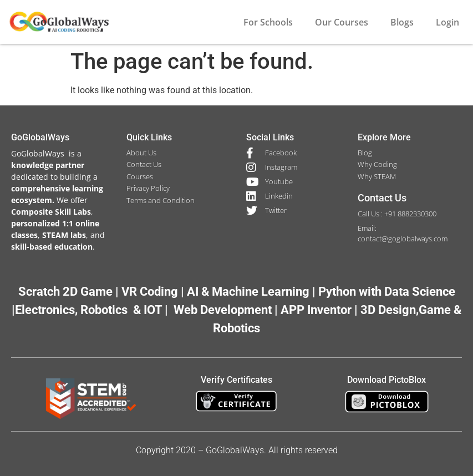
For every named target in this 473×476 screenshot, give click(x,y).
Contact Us (382, 198)
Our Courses (342, 22)
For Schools (268, 22)
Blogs (402, 22)
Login (447, 22)
